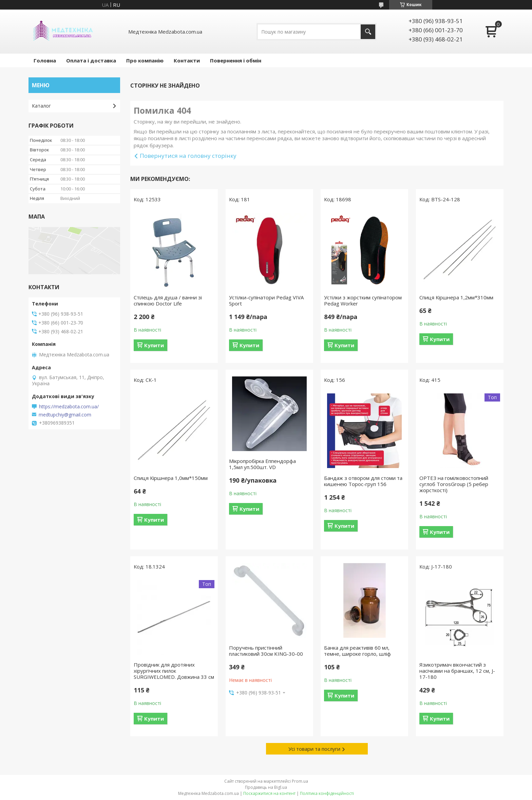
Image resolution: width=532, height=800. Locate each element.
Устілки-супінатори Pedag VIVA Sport (266, 300)
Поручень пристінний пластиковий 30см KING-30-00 (266, 651)
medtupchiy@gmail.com (65, 415)
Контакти (187, 60)
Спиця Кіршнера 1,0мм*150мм (171, 478)
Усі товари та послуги (314, 749)
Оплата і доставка (91, 60)
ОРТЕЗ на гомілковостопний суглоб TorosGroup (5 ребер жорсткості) (454, 484)
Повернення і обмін (236, 60)
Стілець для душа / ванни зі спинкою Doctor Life (168, 300)
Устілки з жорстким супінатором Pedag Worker (363, 300)
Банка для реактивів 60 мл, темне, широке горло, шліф (357, 651)
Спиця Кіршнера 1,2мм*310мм (456, 297)
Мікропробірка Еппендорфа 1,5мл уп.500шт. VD (262, 464)
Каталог (41, 106)
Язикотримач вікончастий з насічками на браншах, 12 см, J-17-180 (457, 671)
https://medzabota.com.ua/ (69, 407)
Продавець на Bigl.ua (266, 787)
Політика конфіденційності (327, 793)
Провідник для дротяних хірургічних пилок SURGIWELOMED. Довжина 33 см (174, 671)
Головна (45, 60)
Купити (154, 345)
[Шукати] (368, 32)
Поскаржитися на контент (269, 793)
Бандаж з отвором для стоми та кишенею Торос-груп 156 (363, 481)
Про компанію (145, 60)
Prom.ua (300, 781)
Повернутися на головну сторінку (188, 156)
